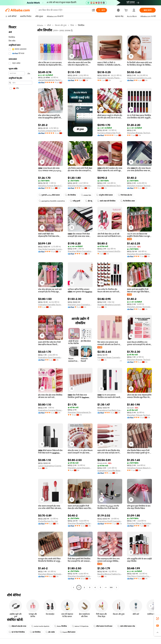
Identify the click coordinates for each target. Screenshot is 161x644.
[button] (93, 10)
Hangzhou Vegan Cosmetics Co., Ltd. (110, 357)
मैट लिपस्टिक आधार (128, 201)
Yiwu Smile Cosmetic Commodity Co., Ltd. (51, 249)
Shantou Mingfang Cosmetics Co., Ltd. (110, 305)
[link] (158, 619)
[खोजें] (101, 10)
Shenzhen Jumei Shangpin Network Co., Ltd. (80, 468)
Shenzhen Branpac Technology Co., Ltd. (139, 133)
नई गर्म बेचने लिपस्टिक (17, 632)
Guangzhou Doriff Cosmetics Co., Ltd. (110, 521)
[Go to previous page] (74, 587)
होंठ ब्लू (89, 201)
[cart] (127, 11)
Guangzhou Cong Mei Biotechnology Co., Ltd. (110, 470)
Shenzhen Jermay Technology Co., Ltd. (139, 307)
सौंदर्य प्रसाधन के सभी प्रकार (103, 626)
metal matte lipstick (40, 626)
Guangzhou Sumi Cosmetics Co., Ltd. (51, 357)
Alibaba (40, 25)
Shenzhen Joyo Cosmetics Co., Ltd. (80, 305)
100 (111, 587)
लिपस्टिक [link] (81, 25)
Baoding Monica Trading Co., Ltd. (110, 574)
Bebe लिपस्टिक (61, 626)
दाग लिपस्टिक (35, 632)
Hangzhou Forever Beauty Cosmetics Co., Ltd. (51, 186)
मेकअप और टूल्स (61, 25)
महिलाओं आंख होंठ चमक (17, 626)
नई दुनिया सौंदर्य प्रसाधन (105, 195)
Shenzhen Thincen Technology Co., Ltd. (139, 415)
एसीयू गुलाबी (75, 201)
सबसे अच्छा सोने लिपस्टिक (106, 201)
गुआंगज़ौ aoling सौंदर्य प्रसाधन (49, 195)
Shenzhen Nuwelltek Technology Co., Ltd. (80, 523)
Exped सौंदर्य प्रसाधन (68, 632)
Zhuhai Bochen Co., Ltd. (48, 521)
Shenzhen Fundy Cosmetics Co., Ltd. (80, 78)
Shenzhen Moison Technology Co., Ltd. (51, 574)
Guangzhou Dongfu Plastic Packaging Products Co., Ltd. (110, 78)
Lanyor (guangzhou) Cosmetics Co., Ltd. (51, 466)
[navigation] (20, 307)
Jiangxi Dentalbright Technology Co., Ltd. (51, 80)
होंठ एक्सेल (50, 632)
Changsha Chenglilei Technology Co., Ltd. (51, 305)
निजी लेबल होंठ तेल (125, 195)
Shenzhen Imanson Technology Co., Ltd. (139, 186)
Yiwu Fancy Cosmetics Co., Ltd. (139, 576)
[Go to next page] (116, 587)
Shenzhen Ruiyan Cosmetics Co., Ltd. (80, 186)
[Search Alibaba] (64, 10)
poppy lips (86, 195)
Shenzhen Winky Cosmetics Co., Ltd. (80, 251)
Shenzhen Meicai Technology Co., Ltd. (139, 523)
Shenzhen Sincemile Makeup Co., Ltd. (139, 254)
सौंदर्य (49, 25)
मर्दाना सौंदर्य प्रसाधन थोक (126, 626)
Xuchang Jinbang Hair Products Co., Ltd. (51, 131)
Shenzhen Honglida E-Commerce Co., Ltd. (80, 576)
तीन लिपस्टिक (70, 195)
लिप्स (72, 25)
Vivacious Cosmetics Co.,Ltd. (139, 78)
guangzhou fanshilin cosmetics (52, 201)
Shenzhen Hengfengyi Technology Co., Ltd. (110, 186)
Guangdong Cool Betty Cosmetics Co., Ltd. (110, 410)
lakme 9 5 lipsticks (80, 626)
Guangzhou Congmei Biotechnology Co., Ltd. (51, 410)
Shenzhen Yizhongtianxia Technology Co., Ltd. (80, 412)
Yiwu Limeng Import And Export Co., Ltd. (110, 251)
